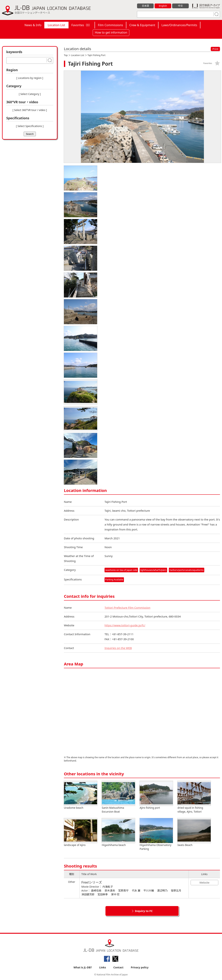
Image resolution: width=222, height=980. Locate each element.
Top (66, 55)
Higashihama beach (118, 832)
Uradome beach (81, 795)
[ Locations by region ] (30, 78)
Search (30, 134)
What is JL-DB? (83, 967)
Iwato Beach (194, 832)
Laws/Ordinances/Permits (179, 25)
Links (103, 967)
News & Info (33, 25)
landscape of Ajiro (81, 832)
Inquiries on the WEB (118, 648)
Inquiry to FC (144, 911)
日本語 (145, 6)
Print (215, 49)
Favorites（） (82, 25)
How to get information (111, 32)
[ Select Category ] (30, 94)
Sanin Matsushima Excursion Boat (118, 797)
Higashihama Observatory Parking (156, 834)
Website (204, 883)
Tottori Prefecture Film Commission (127, 608)
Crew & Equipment (142, 25)
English (163, 6)
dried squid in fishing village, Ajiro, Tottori (194, 797)
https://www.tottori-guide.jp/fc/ (125, 625)
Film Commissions (110, 25)
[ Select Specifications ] (30, 126)
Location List (56, 25)
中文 (180, 6)
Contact (118, 967)
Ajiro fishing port (156, 795)
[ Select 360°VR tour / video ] (30, 110)
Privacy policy (140, 967)
